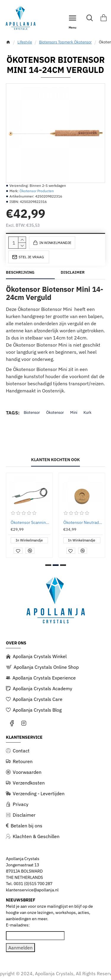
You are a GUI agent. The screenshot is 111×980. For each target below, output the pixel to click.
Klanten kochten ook (55, 460)
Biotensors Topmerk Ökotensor (65, 42)
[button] (48, 565)
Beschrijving (20, 273)
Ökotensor (55, 412)
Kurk (87, 412)
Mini (74, 412)
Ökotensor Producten (37, 191)
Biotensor (32, 412)
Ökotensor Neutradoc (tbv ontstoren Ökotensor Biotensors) (83, 522)
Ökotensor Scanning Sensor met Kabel (30, 522)
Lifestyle (25, 42)
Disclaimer (73, 273)
